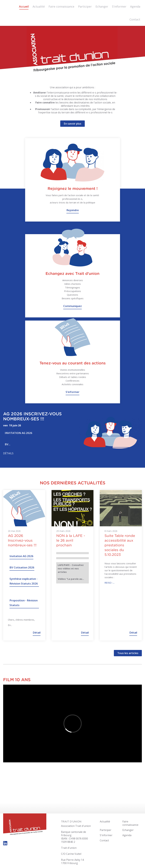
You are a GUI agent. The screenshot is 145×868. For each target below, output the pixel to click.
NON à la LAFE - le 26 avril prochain (71, 540)
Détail (37, 633)
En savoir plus (72, 124)
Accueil (24, 6)
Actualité (39, 6)
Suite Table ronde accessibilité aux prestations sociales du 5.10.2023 (120, 545)
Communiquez (72, 306)
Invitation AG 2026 (19, 433)
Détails (8, 453)
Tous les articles (128, 653)
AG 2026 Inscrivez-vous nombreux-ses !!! (32, 416)
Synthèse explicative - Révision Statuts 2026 (24, 581)
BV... (8, 444)
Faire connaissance (61, 6)
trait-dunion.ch (25, 824)
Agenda (135, 6)
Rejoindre (73, 210)
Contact (135, 19)
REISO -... (110, 583)
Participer (85, 6)
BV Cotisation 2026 (22, 567)
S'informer (119, 6)
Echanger (102, 6)
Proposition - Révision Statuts (24, 603)
